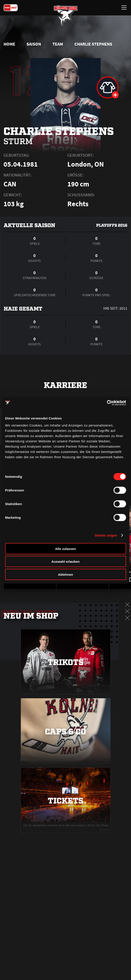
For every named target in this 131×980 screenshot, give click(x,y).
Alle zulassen (65, 549)
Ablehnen (65, 574)
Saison (34, 44)
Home (9, 44)
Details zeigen (106, 535)
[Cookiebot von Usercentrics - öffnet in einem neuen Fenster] (107, 403)
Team (58, 44)
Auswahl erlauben (65, 562)
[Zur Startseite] (66, 15)
